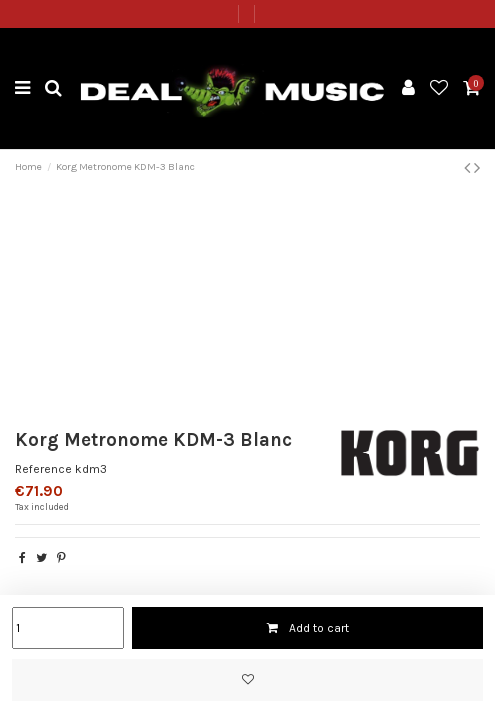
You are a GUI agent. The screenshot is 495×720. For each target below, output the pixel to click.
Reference (43, 469)
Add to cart (307, 628)
